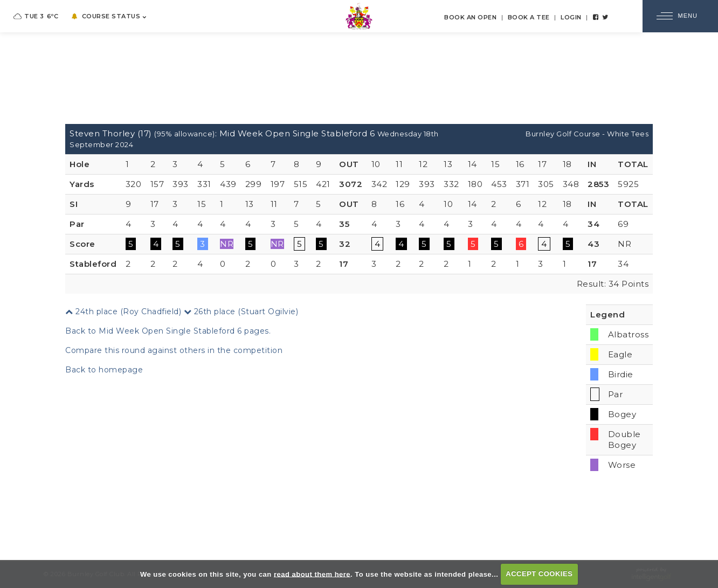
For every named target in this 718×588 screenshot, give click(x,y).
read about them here (312, 574)
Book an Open (470, 17)
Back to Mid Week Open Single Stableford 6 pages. (168, 331)
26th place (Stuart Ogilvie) (241, 312)
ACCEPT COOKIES (539, 574)
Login (571, 17)
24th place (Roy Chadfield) (123, 312)
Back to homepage (104, 370)
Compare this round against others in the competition (174, 350)
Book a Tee (529, 17)
